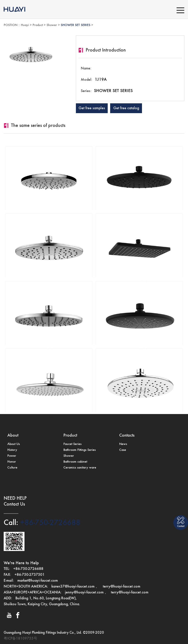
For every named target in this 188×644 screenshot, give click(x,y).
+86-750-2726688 (49, 523)
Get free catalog (126, 108)
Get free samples (92, 108)
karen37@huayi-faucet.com (73, 587)
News (123, 444)
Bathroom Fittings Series (80, 450)
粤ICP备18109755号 (20, 638)
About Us (14, 444)
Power (12, 456)
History (12, 450)
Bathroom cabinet (75, 462)
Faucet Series (72, 444)
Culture (12, 468)
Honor (12, 462)
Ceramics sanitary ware (80, 468)
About (13, 435)
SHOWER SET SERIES (76, 25)
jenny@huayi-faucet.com (85, 592)
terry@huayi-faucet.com (121, 587)
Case (123, 450)
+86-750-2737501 (29, 575)
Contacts (127, 435)
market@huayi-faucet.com (38, 581)
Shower (52, 25)
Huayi (25, 25)
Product (38, 25)
